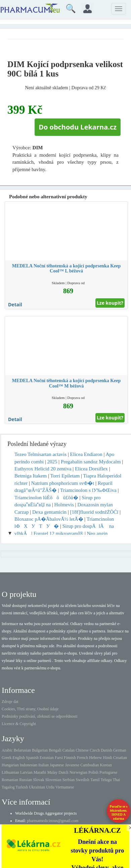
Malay (53, 772)
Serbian (69, 780)
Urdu (50, 787)
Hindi (107, 758)
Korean (106, 765)
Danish (106, 750)
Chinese (82, 750)
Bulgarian (40, 750)
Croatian (120, 758)
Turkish (22, 787)
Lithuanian (10, 772)
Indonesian (29, 765)
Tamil (95, 780)
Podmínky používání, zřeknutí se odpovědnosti (40, 716)
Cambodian (90, 765)
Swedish (82, 780)
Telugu (106, 780)
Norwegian (78, 772)
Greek (7, 758)
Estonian (47, 758)
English (19, 758)
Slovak (38, 780)
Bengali (55, 750)
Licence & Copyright (19, 724)
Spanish (32, 758)
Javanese (72, 765)
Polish (93, 772)
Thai (116, 780)
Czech (95, 750)
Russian (26, 780)
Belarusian (22, 750)
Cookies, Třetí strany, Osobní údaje (30, 709)
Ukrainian (37, 787)
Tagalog (8, 787)
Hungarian (10, 765)
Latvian (26, 772)
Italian (43, 765)
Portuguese (108, 772)
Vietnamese (65, 787)
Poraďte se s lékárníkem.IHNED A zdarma (119, 812)
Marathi (40, 772)
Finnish (70, 758)
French (82, 758)
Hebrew (95, 758)
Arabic (7, 750)
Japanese (57, 765)
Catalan (69, 750)
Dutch (63, 772)
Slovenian (53, 780)
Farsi (59, 758)
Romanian (10, 780)
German (120, 750)
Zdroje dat (10, 702)
